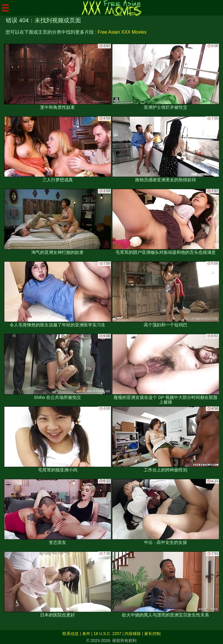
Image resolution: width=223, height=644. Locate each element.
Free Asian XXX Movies (122, 32)
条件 (86, 634)
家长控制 (152, 634)
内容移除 (133, 634)
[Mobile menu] (5, 8)
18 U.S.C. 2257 (107, 634)
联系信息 (71, 634)
